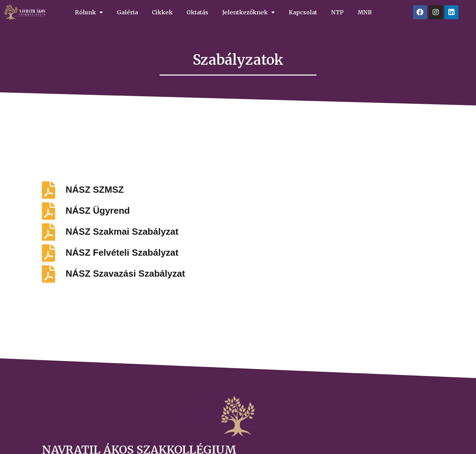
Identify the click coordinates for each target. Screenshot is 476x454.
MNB (365, 12)
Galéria (127, 12)
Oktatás (197, 12)
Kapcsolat (303, 12)
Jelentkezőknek (248, 12)
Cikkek (162, 12)
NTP (337, 12)
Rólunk (89, 12)
